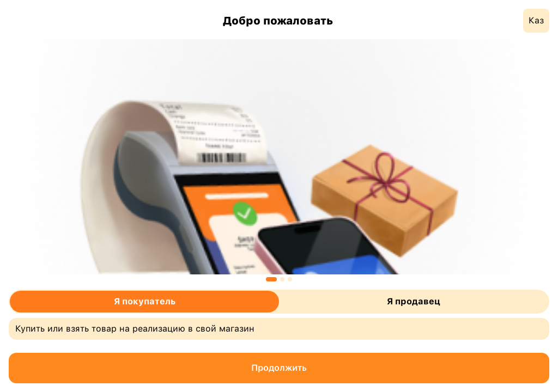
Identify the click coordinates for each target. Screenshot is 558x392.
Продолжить (279, 368)
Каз (536, 20)
